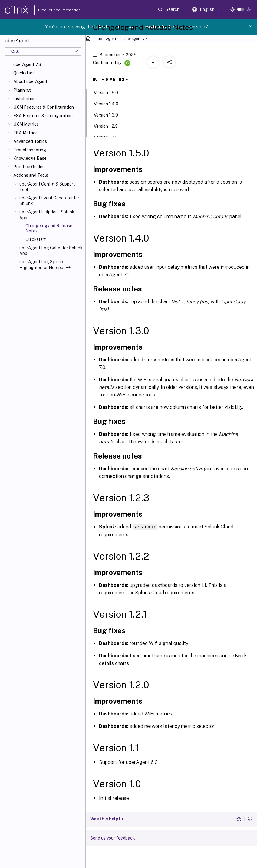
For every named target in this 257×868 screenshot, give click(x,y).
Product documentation (52, 10)
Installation (25, 99)
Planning (22, 90)
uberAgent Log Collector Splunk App (51, 251)
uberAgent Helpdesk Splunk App (47, 215)
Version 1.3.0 (109, 114)
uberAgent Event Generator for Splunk (49, 201)
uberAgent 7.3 (27, 64)
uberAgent (107, 39)
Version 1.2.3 (109, 126)
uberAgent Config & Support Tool (47, 187)
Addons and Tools (31, 175)
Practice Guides (29, 167)
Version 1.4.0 (109, 103)
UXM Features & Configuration (44, 107)
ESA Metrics (25, 133)
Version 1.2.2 (109, 137)
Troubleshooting (30, 150)
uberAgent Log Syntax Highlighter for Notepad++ (45, 265)
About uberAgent (30, 81)
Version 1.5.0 (109, 92)
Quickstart (24, 73)
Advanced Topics (30, 141)
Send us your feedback (113, 838)
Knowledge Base (30, 158)
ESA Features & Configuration (43, 116)
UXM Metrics (26, 124)
